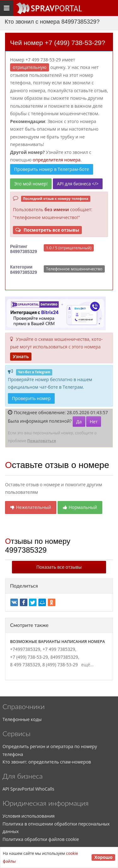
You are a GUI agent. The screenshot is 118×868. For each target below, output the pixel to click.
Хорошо (104, 857)
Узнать (21, 356)
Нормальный (80, 507)
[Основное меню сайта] (49, 8)
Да (79, 422)
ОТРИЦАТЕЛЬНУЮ (29, 67)
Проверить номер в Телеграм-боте (52, 169)
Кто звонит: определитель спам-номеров (47, 762)
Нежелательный (31, 507)
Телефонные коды (22, 719)
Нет (94, 422)
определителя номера (57, 160)
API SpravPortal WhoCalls (28, 789)
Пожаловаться (41, 441)
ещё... (86, 665)
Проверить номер (31, 398)
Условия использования (29, 816)
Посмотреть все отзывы (47, 230)
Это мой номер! (31, 184)
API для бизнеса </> (78, 184)
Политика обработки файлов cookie (41, 839)
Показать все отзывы (59, 567)
